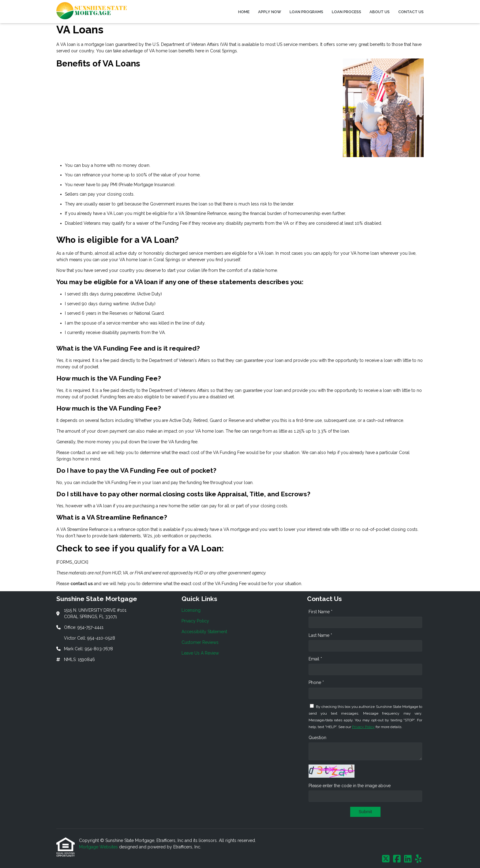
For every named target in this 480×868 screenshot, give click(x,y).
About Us (380, 12)
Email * (315, 659)
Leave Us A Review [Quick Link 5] (200, 653)
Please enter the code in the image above (350, 786)
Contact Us (411, 12)
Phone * (316, 682)
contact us (82, 584)
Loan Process (347, 12)
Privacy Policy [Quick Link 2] (195, 621)
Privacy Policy (363, 727)
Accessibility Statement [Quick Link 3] (204, 632)
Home (244, 12)
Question (317, 738)
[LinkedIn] (408, 859)
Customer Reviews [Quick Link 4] (200, 642)
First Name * (321, 612)
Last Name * (320, 635)
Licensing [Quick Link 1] (191, 610)
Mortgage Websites (99, 847)
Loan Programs (306, 12)
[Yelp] (418, 859)
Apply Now (270, 12)
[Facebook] (397, 859)
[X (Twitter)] (386, 859)
